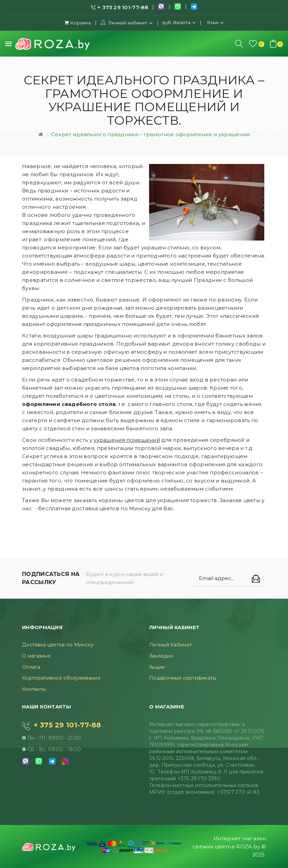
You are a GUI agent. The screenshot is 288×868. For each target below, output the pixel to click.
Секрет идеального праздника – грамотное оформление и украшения (151, 134)
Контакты (34, 689)
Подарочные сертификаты (183, 678)
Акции (157, 667)
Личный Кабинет (171, 645)
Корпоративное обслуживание (61, 678)
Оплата (31, 667)
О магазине (36, 656)
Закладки (161, 656)
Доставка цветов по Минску (58, 645)
